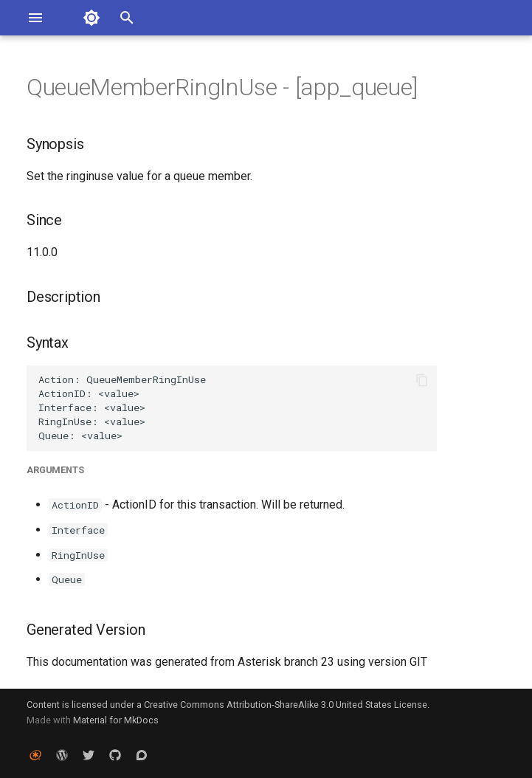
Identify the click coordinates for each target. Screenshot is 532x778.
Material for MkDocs (116, 720)
